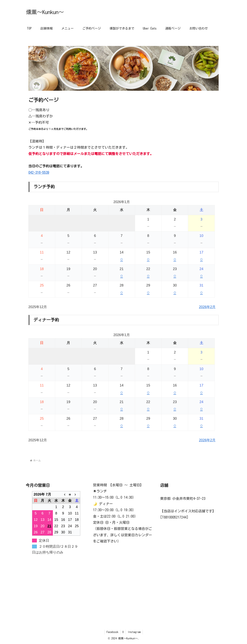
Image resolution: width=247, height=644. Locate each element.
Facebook (112, 632)
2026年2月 (207, 307)
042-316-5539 (39, 172)
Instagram (134, 632)
